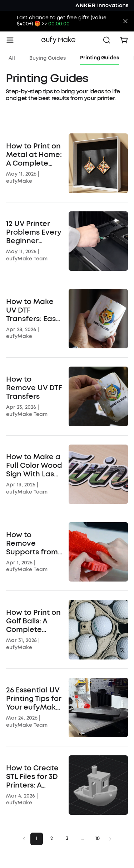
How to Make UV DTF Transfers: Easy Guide (33, 310)
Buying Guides (48, 58)
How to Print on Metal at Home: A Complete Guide (34, 155)
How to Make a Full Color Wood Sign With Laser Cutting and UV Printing (34, 466)
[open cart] (124, 40)
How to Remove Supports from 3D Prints (32, 544)
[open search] (107, 40)
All (12, 58)
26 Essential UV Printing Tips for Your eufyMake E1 (34, 699)
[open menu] (10, 40)
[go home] (59, 40)
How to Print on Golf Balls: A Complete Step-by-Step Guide (33, 621)
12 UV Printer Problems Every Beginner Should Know (34, 232)
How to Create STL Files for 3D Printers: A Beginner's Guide (32, 777)
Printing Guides (100, 58)
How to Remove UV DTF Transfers (34, 388)
